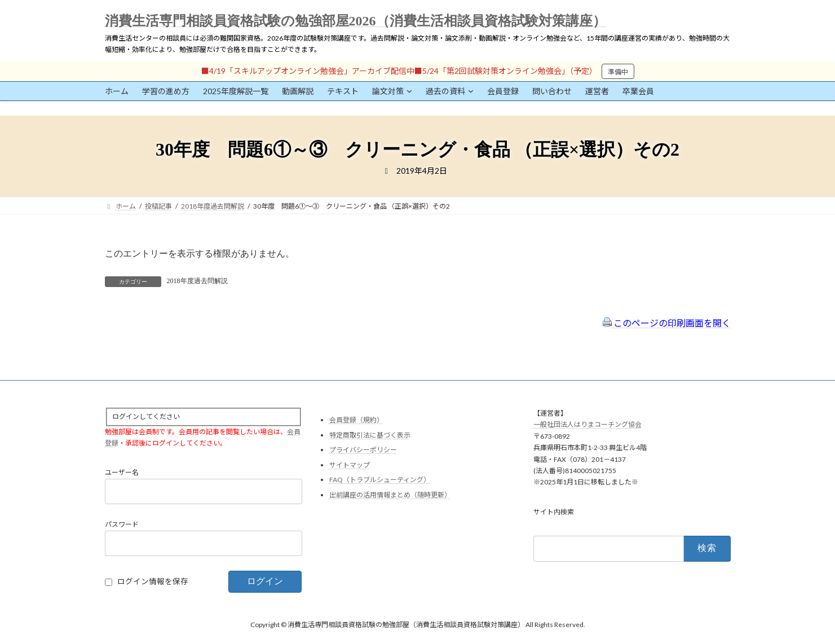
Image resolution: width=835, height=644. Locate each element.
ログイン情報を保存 (153, 581)
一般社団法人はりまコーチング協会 (587, 424)
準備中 (618, 72)
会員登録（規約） (356, 420)
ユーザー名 (122, 472)
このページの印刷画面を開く (667, 323)
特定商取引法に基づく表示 (370, 435)
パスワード (122, 524)
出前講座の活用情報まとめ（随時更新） (390, 495)
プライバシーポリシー (363, 450)
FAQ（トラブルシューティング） (380, 480)
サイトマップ (350, 465)
